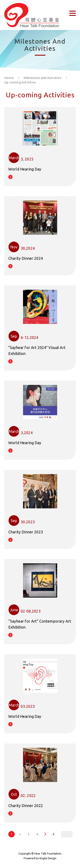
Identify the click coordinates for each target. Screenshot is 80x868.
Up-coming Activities (20, 82)
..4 (53, 834)
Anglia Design (48, 858)
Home (9, 78)
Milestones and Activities (43, 78)
